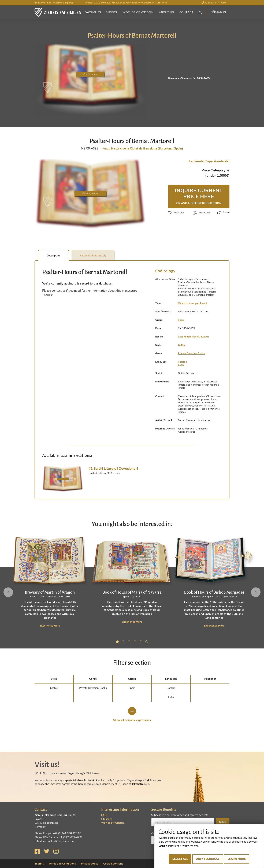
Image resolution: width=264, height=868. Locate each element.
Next (256, 592)
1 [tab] (118, 642)
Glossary (107, 819)
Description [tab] (57, 256)
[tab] (63, 479)
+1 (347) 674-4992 (214, 3)
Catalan (182, 362)
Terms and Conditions (62, 864)
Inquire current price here (199, 196)
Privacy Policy (188, 846)
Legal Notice (166, 846)
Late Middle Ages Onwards (194, 337)
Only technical (208, 859)
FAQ (104, 815)
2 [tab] (124, 642)
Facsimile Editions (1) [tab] (102, 256)
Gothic (182, 345)
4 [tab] (136, 642)
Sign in (219, 12)
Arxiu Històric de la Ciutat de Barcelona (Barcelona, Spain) (143, 149)
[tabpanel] (132, 580)
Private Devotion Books (192, 353)
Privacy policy (90, 864)
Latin (181, 365)
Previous (8, 592)
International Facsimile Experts (54, 3)
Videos (112, 12)
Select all (180, 859)
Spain (181, 320)
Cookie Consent (113, 864)
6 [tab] (147, 642)
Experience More (50, 626)
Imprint (39, 864)
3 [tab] (130, 642)
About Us (166, 12)
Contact (186, 12)
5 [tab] (142, 642)
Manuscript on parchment (193, 303)
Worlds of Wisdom (138, 12)
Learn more (237, 859)
